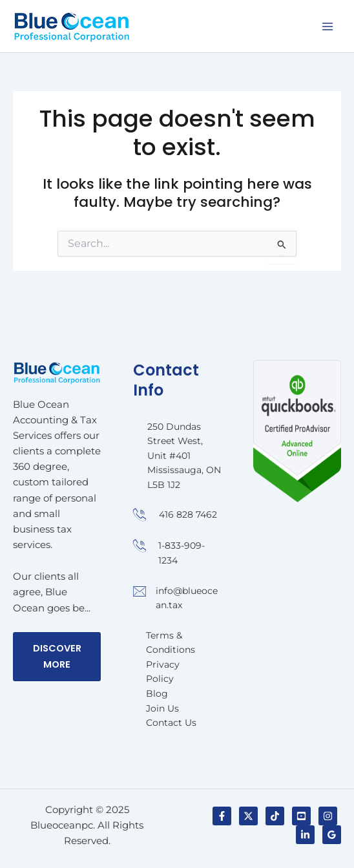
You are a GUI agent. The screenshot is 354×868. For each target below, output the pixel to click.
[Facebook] (222, 816)
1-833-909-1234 (182, 553)
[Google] (332, 835)
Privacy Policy (163, 672)
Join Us (162, 708)
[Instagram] (328, 816)
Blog (157, 693)
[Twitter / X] (248, 816)
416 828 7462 (188, 514)
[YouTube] (301, 816)
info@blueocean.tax (187, 598)
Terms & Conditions (171, 643)
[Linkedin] (305, 835)
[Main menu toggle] (328, 26)
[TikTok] (275, 816)
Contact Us (171, 723)
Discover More (57, 656)
